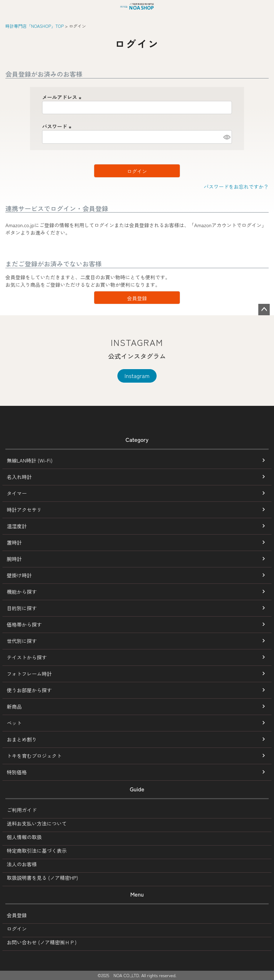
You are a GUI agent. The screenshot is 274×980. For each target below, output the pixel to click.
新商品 (14, 706)
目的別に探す (22, 608)
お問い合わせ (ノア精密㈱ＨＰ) (42, 942)
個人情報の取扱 (24, 837)
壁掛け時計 (19, 575)
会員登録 (17, 915)
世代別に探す (22, 641)
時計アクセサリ (24, 510)
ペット (14, 723)
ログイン (17, 929)
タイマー (17, 493)
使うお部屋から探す (29, 690)
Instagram (137, 376)
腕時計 (14, 559)
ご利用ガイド (22, 810)
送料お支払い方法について (37, 823)
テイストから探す (27, 657)
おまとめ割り (22, 739)
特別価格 (17, 772)
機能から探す (22, 592)
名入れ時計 (19, 477)
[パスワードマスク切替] (227, 137)
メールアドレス (63, 97)
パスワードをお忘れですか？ (236, 187)
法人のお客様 (22, 864)
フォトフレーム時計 (29, 674)
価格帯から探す (24, 624)
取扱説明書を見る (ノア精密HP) (42, 878)
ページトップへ (264, 310)
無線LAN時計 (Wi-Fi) (30, 460)
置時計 (14, 542)
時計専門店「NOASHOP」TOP (35, 26)
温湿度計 (17, 526)
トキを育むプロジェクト (34, 756)
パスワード (58, 126)
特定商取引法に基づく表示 (37, 851)
